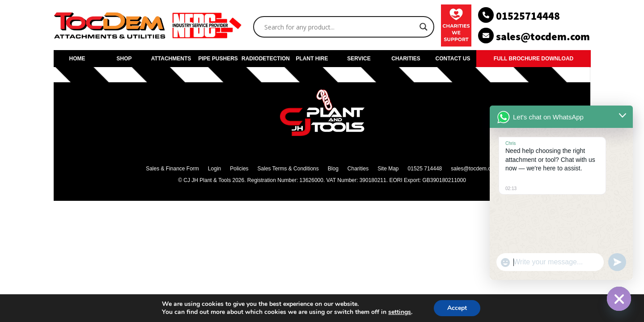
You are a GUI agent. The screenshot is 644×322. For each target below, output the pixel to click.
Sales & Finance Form (172, 169)
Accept (457, 308)
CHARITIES (406, 59)
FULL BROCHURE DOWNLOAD (534, 59)
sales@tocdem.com (475, 169)
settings (400, 312)
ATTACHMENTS (171, 59)
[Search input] (340, 27)
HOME (77, 59)
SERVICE (359, 59)
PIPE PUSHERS (218, 59)
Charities (358, 169)
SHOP (124, 59)
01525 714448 (425, 169)
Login (214, 169)
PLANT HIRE (312, 59)
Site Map (388, 169)
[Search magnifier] (424, 27)
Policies (239, 169)
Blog (333, 169)
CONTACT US (453, 59)
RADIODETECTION (265, 59)
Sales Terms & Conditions (288, 169)
